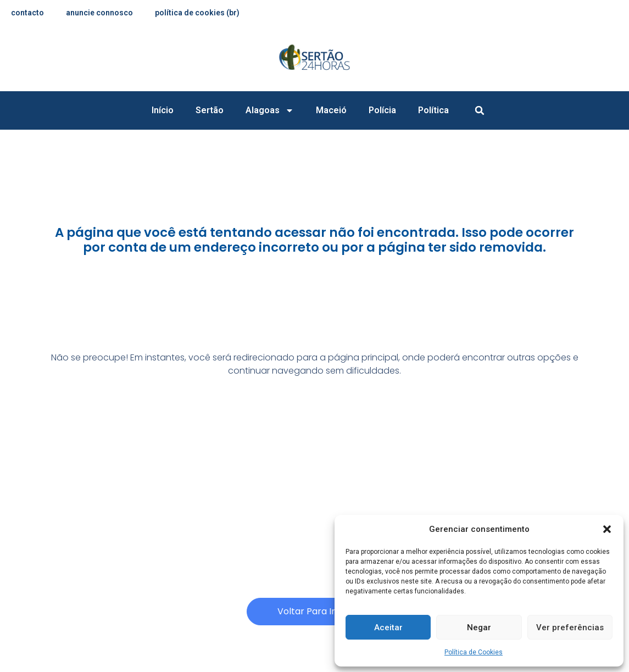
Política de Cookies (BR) (197, 13)
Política (433, 110)
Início (163, 110)
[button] (607, 529)
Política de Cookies (474, 652)
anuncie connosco (99, 13)
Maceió (331, 110)
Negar (479, 627)
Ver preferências (570, 627)
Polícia (382, 110)
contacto (27, 13)
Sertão (210, 110)
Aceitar (388, 627)
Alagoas (270, 110)
